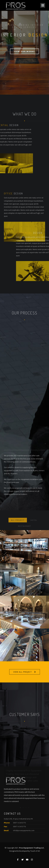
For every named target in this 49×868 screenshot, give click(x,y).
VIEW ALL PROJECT (23, 672)
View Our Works (24, 51)
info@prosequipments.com (24, 830)
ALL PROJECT (18, 525)
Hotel (34, 525)
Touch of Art (35, 851)
